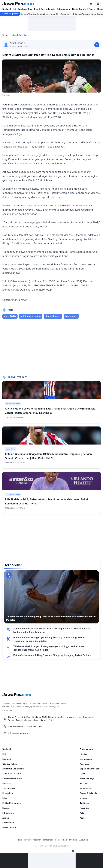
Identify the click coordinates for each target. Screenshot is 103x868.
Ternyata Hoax (87, 789)
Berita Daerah (79, 9)
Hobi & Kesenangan (12, 803)
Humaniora (8, 793)
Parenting (84, 808)
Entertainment (64, 9)
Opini (82, 774)
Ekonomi (7, 759)
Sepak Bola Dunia (21, 35)
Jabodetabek (9, 789)
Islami (5, 798)
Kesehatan (85, 764)
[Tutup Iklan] (73, 851)
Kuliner (83, 813)
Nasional (7, 9)
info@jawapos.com (18, 733)
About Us (84, 840)
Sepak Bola (10, 449)
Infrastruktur (8, 813)
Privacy (27, 840)
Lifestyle (91, 9)
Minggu (83, 798)
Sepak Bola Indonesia (45, 9)
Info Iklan (73, 840)
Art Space (85, 803)
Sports (6, 808)
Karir (82, 818)
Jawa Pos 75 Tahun (12, 774)
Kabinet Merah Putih (12, 779)
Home (5, 35)
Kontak (58, 840)
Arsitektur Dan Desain (13, 769)
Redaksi (19, 840)
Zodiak (6, 818)
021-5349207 (32, 726)
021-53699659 (16, 726)
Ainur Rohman (16, 43)
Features (7, 784)
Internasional (86, 759)
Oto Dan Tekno (10, 764)
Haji (14, 9)
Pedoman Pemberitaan (43, 840)
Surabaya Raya (25, 9)
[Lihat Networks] (91, 4)
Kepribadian (8, 823)
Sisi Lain (84, 784)
